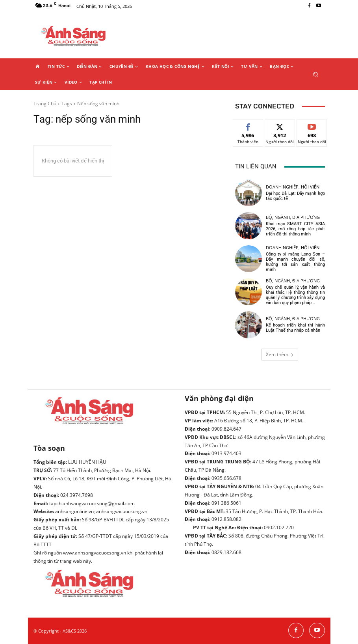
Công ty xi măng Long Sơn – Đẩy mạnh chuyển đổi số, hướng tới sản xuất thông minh (295, 262)
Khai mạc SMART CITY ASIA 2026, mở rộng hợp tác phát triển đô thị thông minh (295, 229)
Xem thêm (280, 354)
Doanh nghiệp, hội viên (293, 187)
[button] (315, 74)
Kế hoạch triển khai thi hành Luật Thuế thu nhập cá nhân (295, 328)
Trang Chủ (45, 104)
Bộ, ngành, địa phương (293, 217)
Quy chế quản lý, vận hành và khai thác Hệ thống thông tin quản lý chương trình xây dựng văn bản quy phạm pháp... (295, 295)
